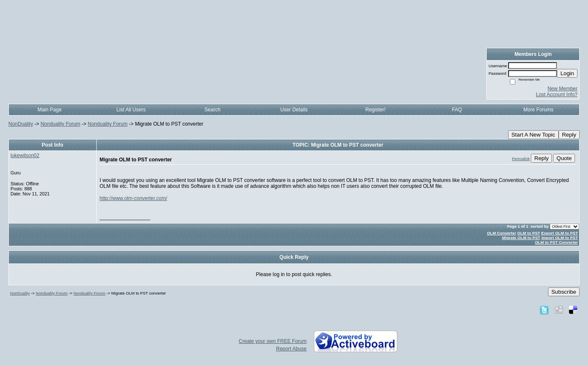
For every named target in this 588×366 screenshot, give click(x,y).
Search (213, 110)
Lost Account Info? (557, 95)
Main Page (49, 110)
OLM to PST (529, 233)
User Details (294, 110)
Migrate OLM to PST (521, 238)
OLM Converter (502, 233)
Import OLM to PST (560, 238)
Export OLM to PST (560, 233)
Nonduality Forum (60, 124)
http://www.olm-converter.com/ (133, 198)
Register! (375, 110)
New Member (563, 89)
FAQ (457, 110)
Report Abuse (291, 349)
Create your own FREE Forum (273, 341)
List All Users (131, 110)
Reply (569, 135)
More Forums (538, 110)
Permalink (521, 159)
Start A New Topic (533, 135)
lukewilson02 (25, 155)
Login (567, 73)
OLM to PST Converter (556, 242)
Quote (564, 158)
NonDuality (21, 124)
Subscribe (564, 292)
